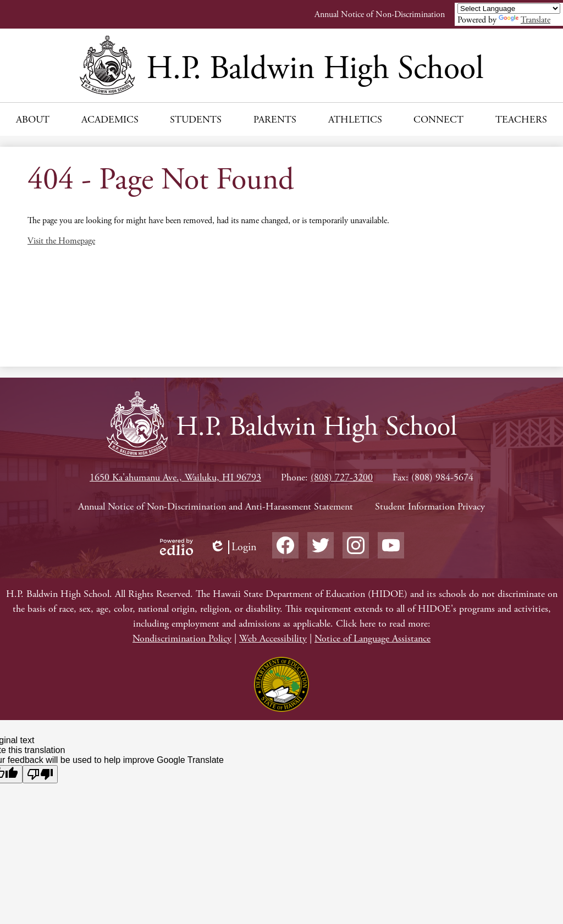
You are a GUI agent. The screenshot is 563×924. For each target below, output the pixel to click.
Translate (525, 20)
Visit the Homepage (61, 241)
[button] (33, 119)
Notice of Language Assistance (372, 638)
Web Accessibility (273, 638)
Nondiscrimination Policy (182, 638)
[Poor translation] (40, 774)
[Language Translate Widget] (509, 9)
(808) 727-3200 (342, 477)
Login (233, 547)
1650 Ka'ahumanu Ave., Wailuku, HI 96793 (175, 477)
